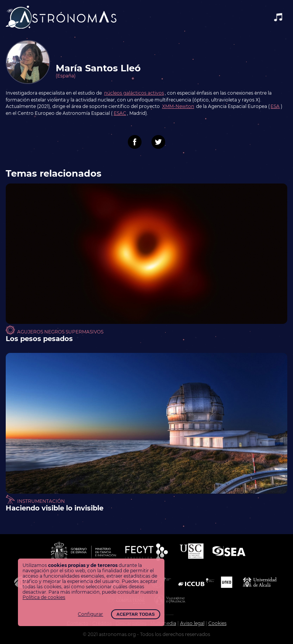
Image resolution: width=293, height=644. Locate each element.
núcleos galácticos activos (134, 93)
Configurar (90, 614)
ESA (275, 106)
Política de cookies (44, 597)
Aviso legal (192, 623)
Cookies (217, 623)
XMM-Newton (178, 106)
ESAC (120, 113)
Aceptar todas (136, 614)
